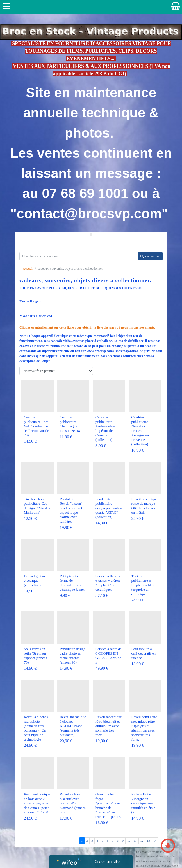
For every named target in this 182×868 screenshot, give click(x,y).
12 (142, 841)
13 (148, 841)
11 (135, 841)
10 (129, 841)
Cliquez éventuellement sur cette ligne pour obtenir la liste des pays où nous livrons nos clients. (87, 327)
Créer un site (107, 861)
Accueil (28, 269)
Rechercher (150, 256)
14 (155, 841)
